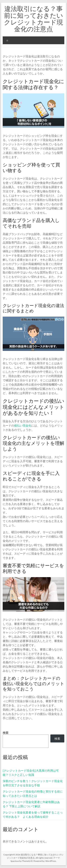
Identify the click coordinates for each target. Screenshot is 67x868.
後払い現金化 (23, 425)
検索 (6, 733)
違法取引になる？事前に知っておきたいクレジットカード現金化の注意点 (33, 19)
